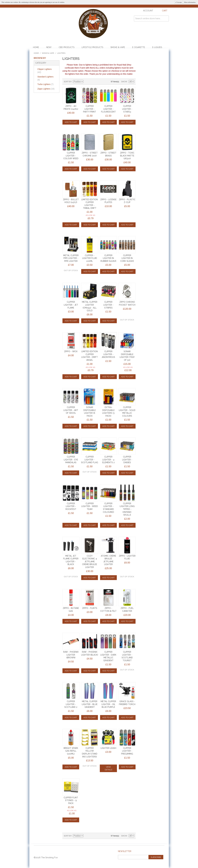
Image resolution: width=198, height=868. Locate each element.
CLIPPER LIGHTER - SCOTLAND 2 (71, 704)
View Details (108, 768)
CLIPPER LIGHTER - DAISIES (127, 460)
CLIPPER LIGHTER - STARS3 (127, 109)
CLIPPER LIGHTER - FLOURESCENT (108, 109)
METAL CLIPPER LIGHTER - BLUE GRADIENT (90, 704)
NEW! (49, 47)
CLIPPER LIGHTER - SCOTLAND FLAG (90, 460)
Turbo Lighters (46, 84)
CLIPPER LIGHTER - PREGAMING (127, 751)
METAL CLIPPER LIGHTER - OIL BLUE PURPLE (108, 704)
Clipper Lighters (45, 71)
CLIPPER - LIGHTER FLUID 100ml (90, 258)
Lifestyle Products (92, 47)
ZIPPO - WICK (71, 351)
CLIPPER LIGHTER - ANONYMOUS (108, 354)
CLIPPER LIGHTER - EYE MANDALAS (71, 460)
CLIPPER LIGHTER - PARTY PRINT (90, 109)
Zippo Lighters (46, 89)
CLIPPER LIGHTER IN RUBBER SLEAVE (108, 258)
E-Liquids (157, 47)
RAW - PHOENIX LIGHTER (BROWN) (71, 655)
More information (190, 2)
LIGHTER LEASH (108, 748)
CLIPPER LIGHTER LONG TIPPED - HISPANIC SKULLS (127, 509)
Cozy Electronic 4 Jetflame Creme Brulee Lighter (90, 562)
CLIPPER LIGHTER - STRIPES (108, 305)
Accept (179, 2)
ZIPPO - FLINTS (90, 608)
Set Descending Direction (86, 82)
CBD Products (67, 47)
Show (124, 82)
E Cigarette (139, 47)
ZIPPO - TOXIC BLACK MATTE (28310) (127, 156)
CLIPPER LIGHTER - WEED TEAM (90, 506)
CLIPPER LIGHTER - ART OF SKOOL (71, 410)
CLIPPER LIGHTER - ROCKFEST (71, 506)
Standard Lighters (46, 78)
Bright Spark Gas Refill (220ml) (71, 751)
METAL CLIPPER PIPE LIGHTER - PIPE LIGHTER (71, 258)
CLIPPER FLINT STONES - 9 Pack (71, 800)
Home (36, 47)
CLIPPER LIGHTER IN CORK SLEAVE (127, 258)
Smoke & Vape (118, 47)
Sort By (68, 82)
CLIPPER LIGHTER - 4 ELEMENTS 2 (108, 460)
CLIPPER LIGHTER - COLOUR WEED (71, 156)
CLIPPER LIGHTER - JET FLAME (71, 305)
